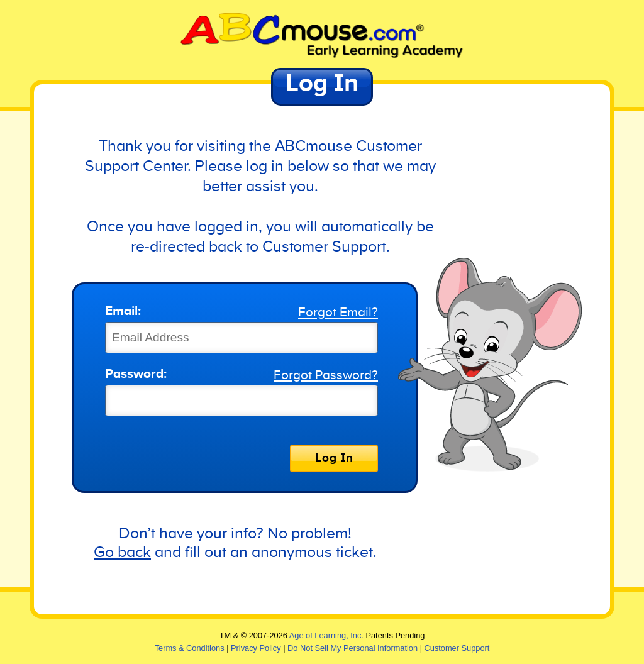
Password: (136, 374)
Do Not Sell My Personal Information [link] (353, 648)
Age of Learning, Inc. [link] (326, 635)
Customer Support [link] (457, 648)
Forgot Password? (326, 375)
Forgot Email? (338, 313)
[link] (322, 36)
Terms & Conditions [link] (190, 648)
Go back (122, 553)
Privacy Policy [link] (256, 648)
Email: (123, 312)
